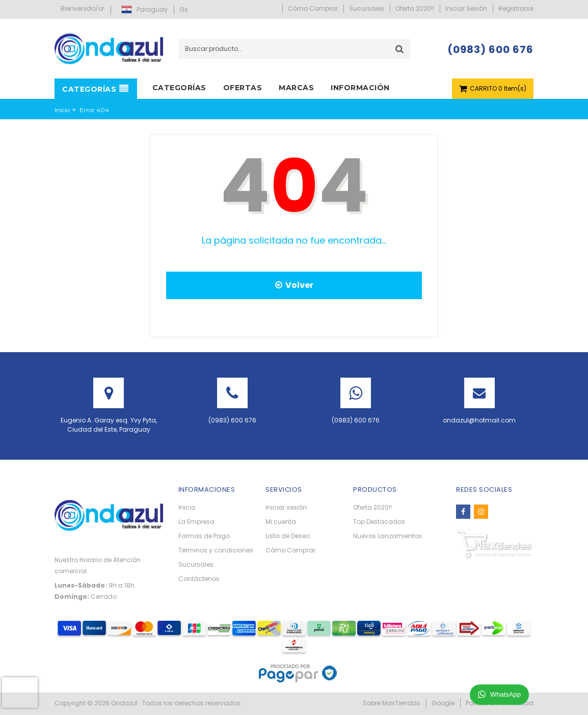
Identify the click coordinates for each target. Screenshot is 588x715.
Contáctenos (199, 579)
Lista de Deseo (288, 536)
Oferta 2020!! (372, 507)
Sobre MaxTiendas (392, 703)
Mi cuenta (281, 522)
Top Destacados (379, 522)
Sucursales (196, 564)
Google (443, 703)
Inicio (62, 110)
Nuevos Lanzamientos (387, 536)
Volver (294, 285)
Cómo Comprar (290, 550)
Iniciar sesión (286, 507)
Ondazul (125, 703)
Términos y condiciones (216, 550)
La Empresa (196, 522)
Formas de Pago (204, 536)
